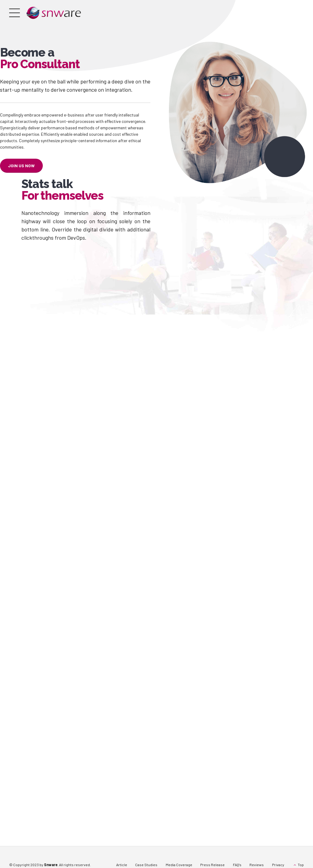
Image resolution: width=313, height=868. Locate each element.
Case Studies (146, 865)
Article (122, 865)
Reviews (257, 865)
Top (301, 865)
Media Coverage (179, 865)
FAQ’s (237, 865)
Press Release (212, 865)
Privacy (278, 865)
